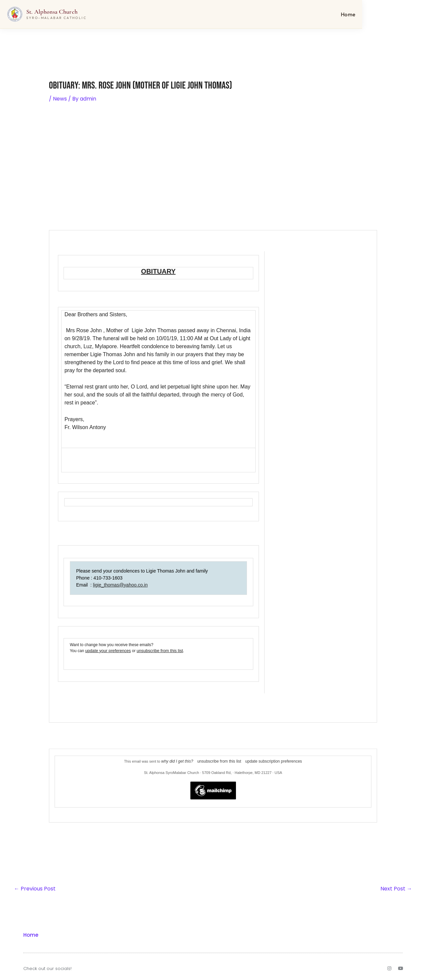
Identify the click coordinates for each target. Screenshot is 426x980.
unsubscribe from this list (156, 650)
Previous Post (35, 888)
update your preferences (107, 650)
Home (403, 15)
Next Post (396, 888)
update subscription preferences (270, 761)
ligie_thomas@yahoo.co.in (120, 585)
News (60, 99)
